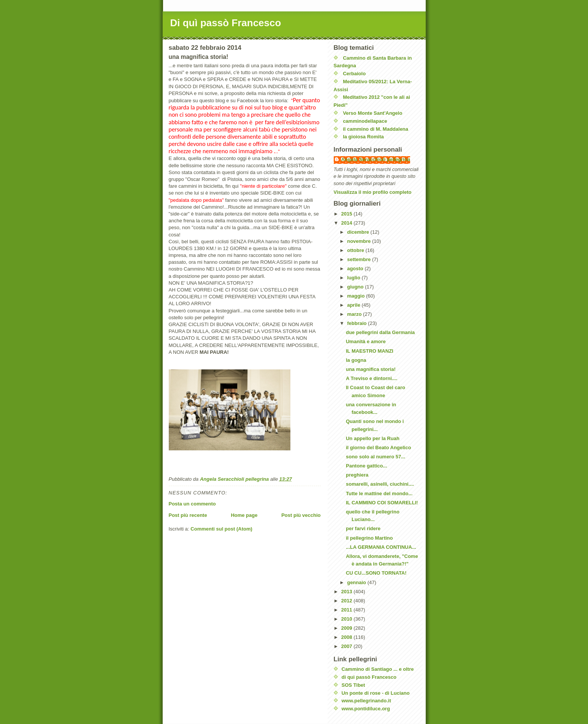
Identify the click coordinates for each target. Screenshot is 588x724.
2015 (348, 214)
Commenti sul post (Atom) (221, 529)
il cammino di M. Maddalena (376, 129)
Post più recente (188, 515)
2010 (348, 619)
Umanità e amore (366, 341)
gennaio (357, 582)
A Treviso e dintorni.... (372, 378)
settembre (360, 259)
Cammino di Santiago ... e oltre (378, 669)
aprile (354, 305)
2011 (348, 610)
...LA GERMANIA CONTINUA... (381, 547)
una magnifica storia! (371, 369)
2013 (348, 592)
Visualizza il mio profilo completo (373, 192)
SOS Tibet (353, 685)
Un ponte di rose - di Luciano (376, 693)
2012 (348, 601)
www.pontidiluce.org (366, 709)
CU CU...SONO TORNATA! (376, 573)
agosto (356, 269)
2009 (348, 628)
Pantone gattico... (366, 466)
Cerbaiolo (354, 74)
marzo (355, 314)
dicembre (359, 232)
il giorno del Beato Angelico (378, 448)
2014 (348, 223)
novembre (360, 241)
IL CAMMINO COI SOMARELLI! (382, 503)
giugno (356, 287)
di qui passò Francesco (369, 677)
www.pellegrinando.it (366, 701)
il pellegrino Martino (369, 538)
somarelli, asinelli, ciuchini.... (380, 484)
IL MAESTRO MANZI (370, 351)
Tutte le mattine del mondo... (379, 493)
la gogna (356, 360)
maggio (357, 296)
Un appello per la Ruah (373, 438)
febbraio (357, 323)
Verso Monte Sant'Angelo (372, 113)
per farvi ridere (363, 528)
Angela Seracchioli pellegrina (376, 159)
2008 (348, 637)
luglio (354, 278)
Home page (244, 515)
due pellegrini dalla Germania (380, 332)
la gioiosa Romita (363, 137)
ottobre (356, 250)
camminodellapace (365, 121)
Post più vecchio (301, 515)
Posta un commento (192, 504)
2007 (348, 646)
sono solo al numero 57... (376, 457)
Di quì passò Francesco (226, 23)
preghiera (357, 475)
